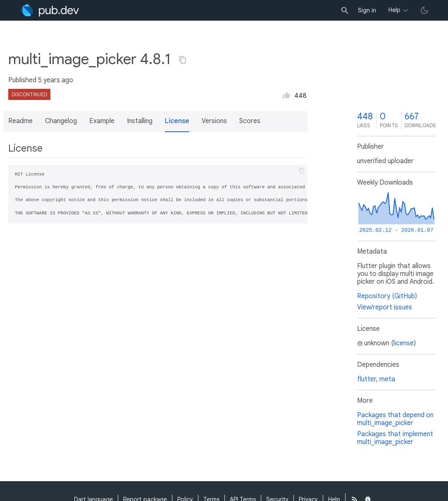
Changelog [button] (61, 121)
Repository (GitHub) (387, 296)
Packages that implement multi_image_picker (395, 438)
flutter (367, 379)
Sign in (367, 10)
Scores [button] (250, 121)
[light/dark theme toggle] (424, 10)
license (404, 343)
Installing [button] (140, 121)
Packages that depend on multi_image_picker (395, 419)
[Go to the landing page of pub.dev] (50, 10)
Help (394, 10)
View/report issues (385, 307)
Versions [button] (214, 121)
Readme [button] (20, 121)
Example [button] (102, 121)
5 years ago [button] (56, 80)
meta (387, 379)
